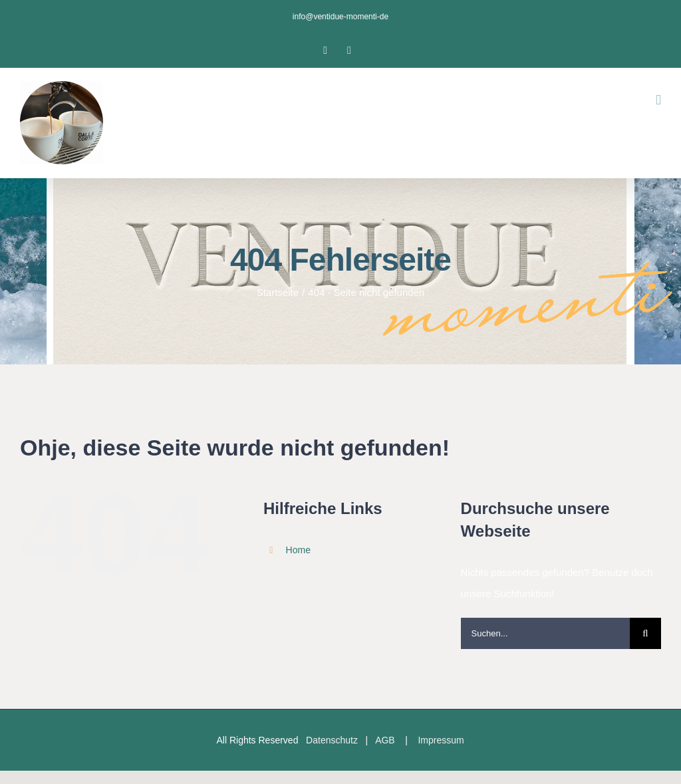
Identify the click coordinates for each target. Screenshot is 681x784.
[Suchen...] (545, 633)
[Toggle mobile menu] (658, 100)
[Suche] (645, 633)
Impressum (441, 740)
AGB (385, 740)
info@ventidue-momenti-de (340, 17)
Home (298, 550)
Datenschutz (332, 740)
